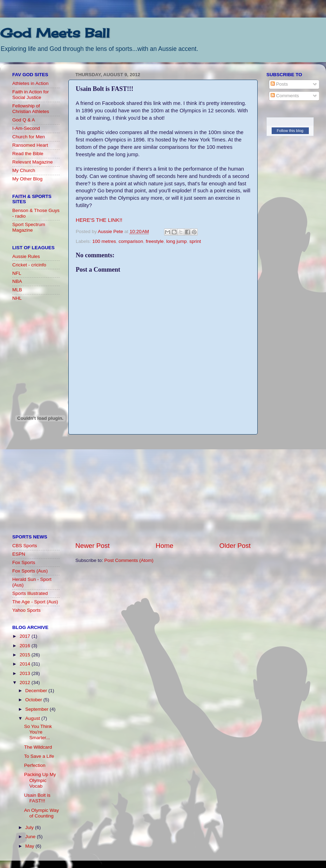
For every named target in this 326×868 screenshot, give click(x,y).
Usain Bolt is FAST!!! (37, 798)
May (30, 846)
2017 (26, 636)
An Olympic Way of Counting (42, 813)
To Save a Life (39, 756)
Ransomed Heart (30, 145)
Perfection (35, 765)
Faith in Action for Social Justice (30, 95)
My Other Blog (27, 179)
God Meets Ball (55, 33)
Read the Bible (28, 154)
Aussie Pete (111, 231)
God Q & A (24, 120)
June (31, 837)
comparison (131, 241)
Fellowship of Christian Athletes (31, 109)
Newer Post (93, 546)
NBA (17, 281)
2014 (26, 664)
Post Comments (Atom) (129, 560)
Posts (279, 84)
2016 (26, 646)
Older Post (235, 546)
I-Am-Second (26, 128)
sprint (195, 241)
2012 (26, 683)
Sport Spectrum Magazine (29, 227)
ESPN (19, 554)
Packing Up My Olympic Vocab (40, 780)
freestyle (155, 241)
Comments (285, 96)
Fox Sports (24, 562)
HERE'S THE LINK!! (99, 220)
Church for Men (29, 137)
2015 (26, 655)
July (30, 827)
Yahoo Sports (26, 610)
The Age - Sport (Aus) (35, 602)
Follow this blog (290, 131)
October (34, 700)
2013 (26, 673)
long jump (176, 241)
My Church (24, 170)
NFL (17, 273)
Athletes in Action (30, 83)
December (37, 691)
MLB (17, 290)
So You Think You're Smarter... (38, 732)
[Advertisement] (163, 488)
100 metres (104, 241)
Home (164, 546)
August (33, 718)
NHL (17, 298)
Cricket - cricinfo (29, 265)
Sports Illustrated (30, 593)
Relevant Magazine (33, 162)
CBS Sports (25, 546)
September (38, 709)
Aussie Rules (26, 256)
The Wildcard (38, 747)
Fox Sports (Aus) (30, 571)
